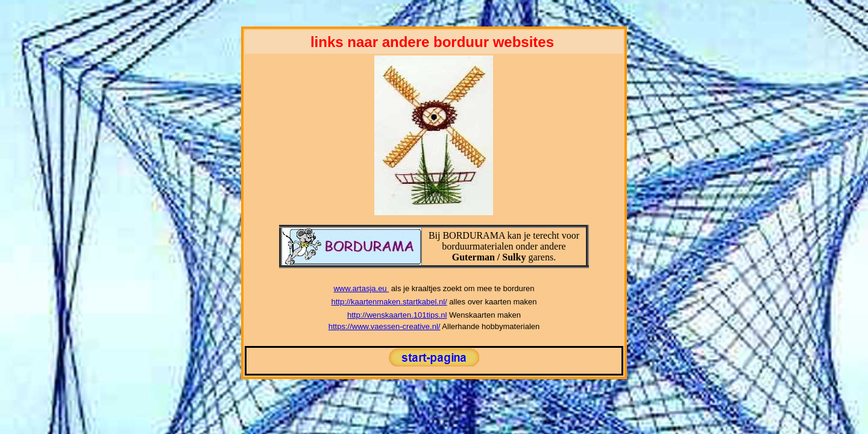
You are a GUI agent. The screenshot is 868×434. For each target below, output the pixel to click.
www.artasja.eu (361, 288)
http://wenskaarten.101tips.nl (397, 315)
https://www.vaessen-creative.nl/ (385, 326)
